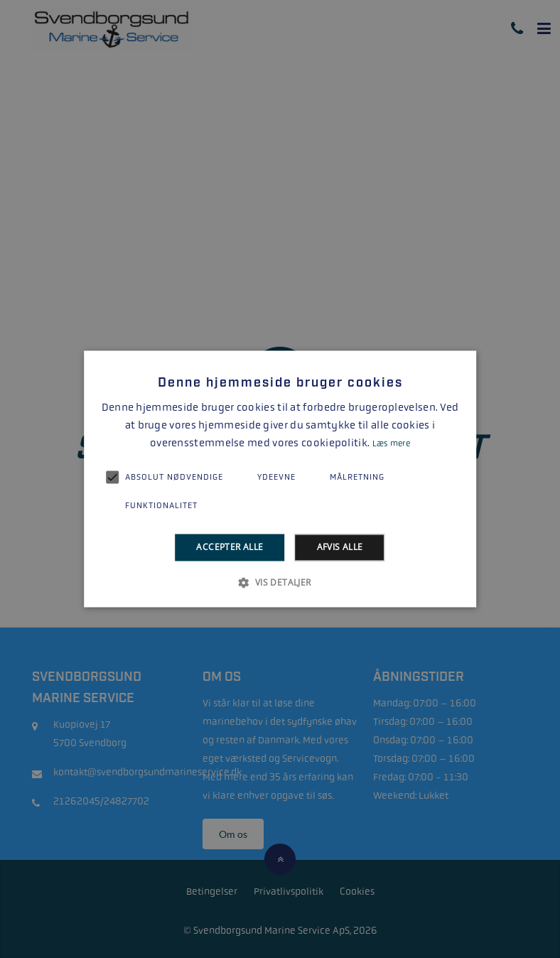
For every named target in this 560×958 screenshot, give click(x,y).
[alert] (280, 479)
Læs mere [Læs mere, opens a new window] (391, 443)
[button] (280, 583)
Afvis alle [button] (340, 547)
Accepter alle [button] (230, 547)
